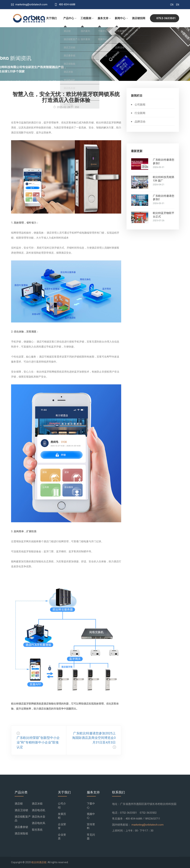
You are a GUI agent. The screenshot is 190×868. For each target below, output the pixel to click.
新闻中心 (120, 18)
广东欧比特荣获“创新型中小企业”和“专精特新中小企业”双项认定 (38, 743)
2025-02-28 (62, 107)
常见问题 (91, 837)
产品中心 (69, 18)
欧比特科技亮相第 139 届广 (164, 179)
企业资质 (62, 837)
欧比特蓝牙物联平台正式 (164, 215)
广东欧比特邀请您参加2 (164, 162)
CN (172, 5)
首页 (37, 18)
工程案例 (86, 18)
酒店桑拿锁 (21, 827)
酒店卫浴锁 (21, 810)
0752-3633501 (166, 18)
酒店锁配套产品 (23, 819)
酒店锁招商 (139, 18)
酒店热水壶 (39, 817)
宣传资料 (91, 826)
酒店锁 (19, 804)
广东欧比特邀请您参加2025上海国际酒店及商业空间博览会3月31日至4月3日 (94, 738)
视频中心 (91, 816)
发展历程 (62, 816)
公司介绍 (62, 805)
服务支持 (103, 18)
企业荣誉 (62, 826)
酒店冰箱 (37, 804)
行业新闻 (140, 113)
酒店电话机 (39, 810)
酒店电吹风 (39, 823)
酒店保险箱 (21, 833)
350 (75, 107)
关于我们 (51, 18)
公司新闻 (140, 105)
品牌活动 (140, 122)
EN (178, 5)
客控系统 (37, 830)
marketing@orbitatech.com (148, 825)
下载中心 (91, 805)
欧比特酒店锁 (39, 862)
